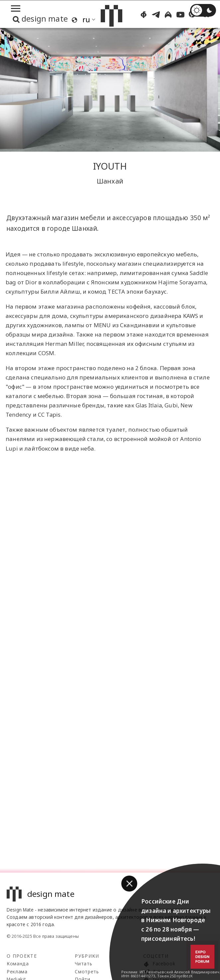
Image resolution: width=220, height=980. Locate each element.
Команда (18, 964)
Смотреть (87, 972)
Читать (83, 964)
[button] (129, 884)
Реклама (17, 972)
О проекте (22, 956)
